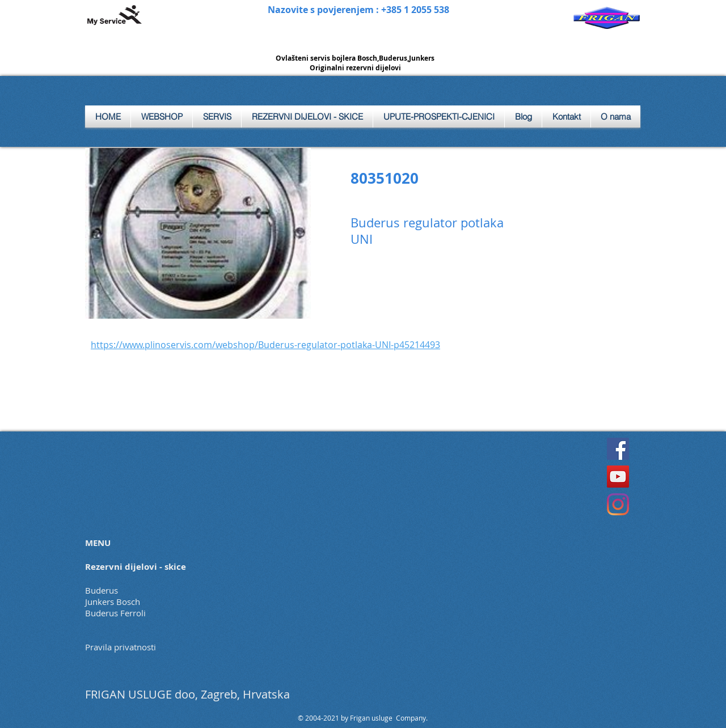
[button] (217, 117)
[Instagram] (618, 504)
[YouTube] (618, 477)
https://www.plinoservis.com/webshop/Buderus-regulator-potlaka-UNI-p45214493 (265, 345)
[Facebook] (618, 449)
